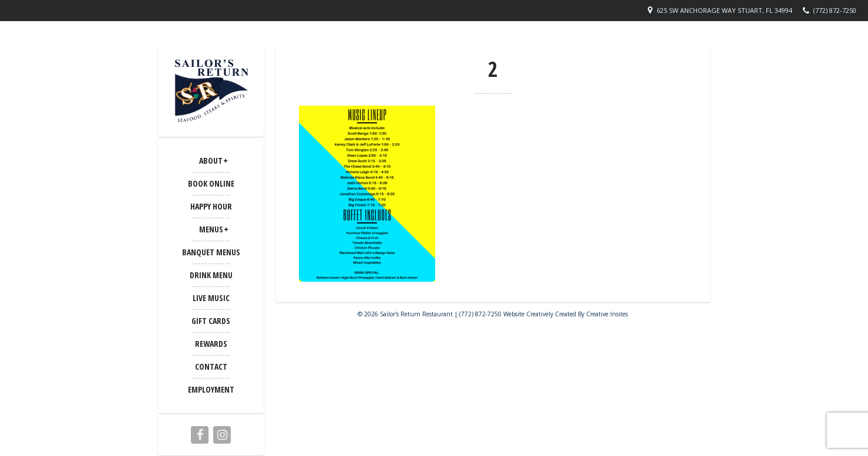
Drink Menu (211, 275)
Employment (211, 389)
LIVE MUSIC (211, 298)
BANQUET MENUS (211, 252)
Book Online (211, 183)
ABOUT (211, 161)
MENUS (211, 229)
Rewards (211, 344)
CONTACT (211, 367)
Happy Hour (211, 206)
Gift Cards (211, 321)
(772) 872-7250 (835, 10)
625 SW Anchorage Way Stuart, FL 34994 (724, 10)
